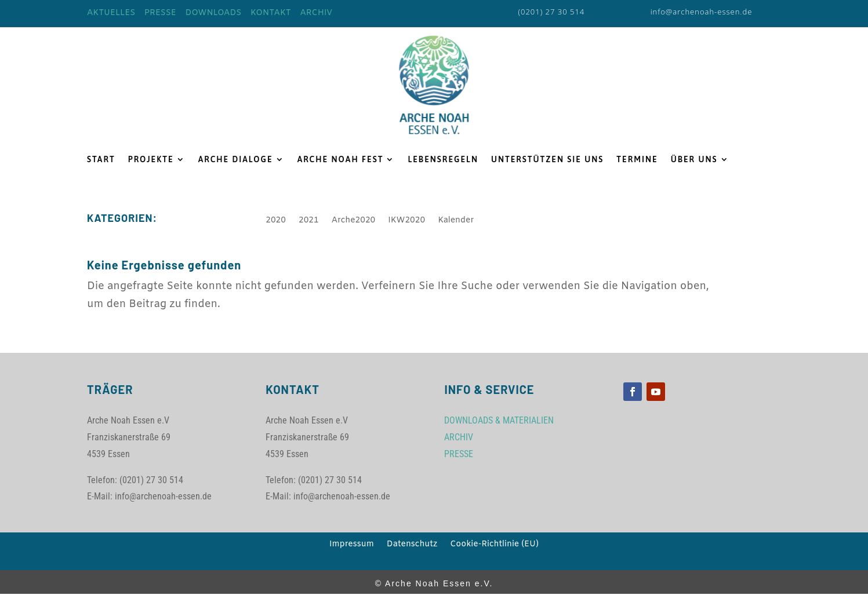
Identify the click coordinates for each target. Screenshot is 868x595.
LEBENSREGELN (443, 160)
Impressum (352, 545)
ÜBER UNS (694, 160)
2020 (276, 221)
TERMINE (637, 160)
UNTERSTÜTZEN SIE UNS (547, 160)
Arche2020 (354, 221)
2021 (309, 221)
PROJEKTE (151, 160)
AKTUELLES (111, 13)
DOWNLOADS (213, 13)
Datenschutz (412, 545)
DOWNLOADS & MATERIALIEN (499, 420)
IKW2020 (406, 221)
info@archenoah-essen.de (702, 12)
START (101, 160)
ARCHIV (316, 13)
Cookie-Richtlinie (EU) (494, 545)
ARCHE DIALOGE (236, 160)
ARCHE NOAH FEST (341, 160)
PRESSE (160, 13)
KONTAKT (271, 13)
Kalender (456, 221)
